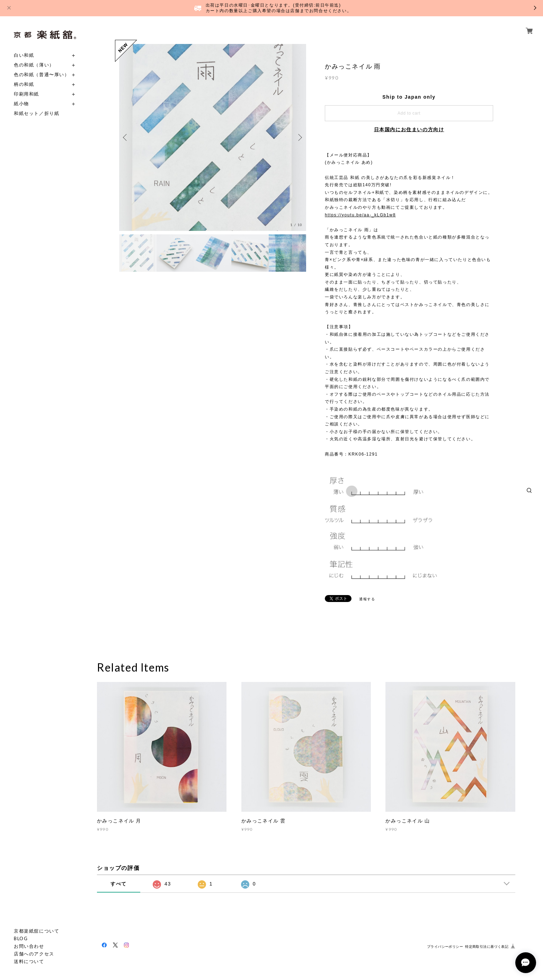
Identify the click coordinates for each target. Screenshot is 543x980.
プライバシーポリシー (445, 947)
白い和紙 (24, 55)
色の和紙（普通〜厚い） (42, 75)
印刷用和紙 (26, 94)
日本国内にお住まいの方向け (409, 129)
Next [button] (299, 137)
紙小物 (21, 104)
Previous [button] (126, 137)
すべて (119, 884)
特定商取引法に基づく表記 (487, 947)
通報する (367, 599)
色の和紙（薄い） (34, 65)
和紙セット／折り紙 (37, 113)
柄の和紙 (24, 84)
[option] (213, 137)
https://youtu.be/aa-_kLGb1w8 (360, 215)
